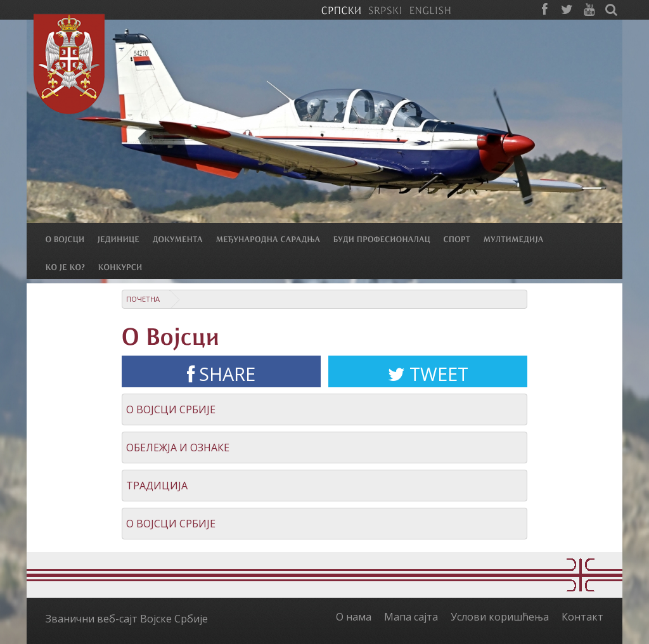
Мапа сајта (411, 617)
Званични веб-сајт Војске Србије (127, 619)
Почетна (143, 299)
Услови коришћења (500, 617)
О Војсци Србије (171, 409)
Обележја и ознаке (178, 448)
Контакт (582, 617)
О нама (354, 617)
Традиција (157, 486)
